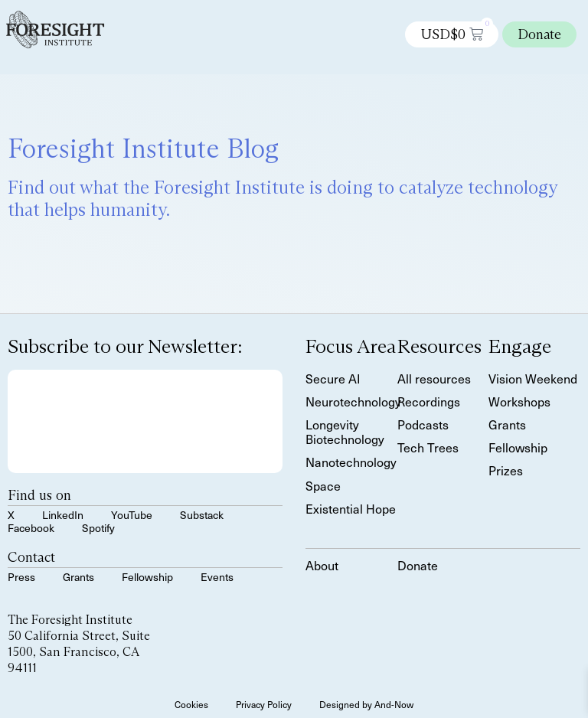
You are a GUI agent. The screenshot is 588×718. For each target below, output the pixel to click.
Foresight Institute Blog (143, 148)
